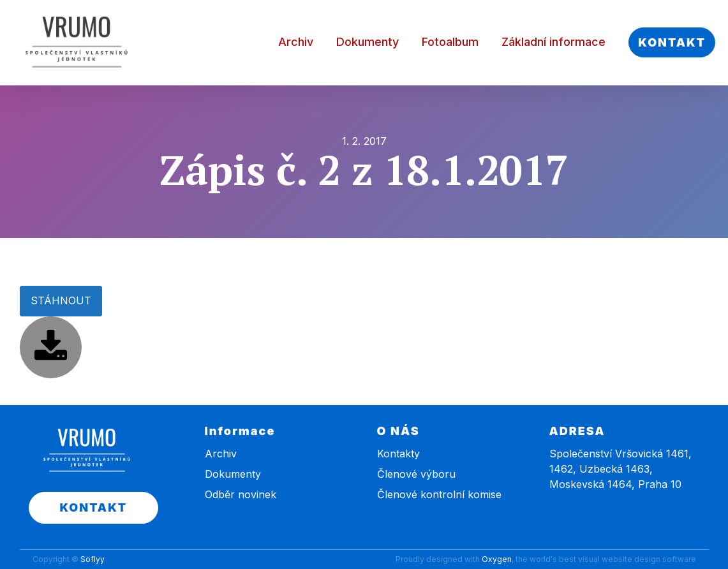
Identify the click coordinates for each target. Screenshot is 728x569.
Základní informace (553, 42)
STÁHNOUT (61, 300)
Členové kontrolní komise (439, 494)
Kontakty (398, 454)
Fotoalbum (450, 42)
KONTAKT (672, 42)
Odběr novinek (241, 494)
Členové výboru (416, 474)
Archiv (296, 42)
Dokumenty (368, 42)
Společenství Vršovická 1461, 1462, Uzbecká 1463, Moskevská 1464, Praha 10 (620, 469)
